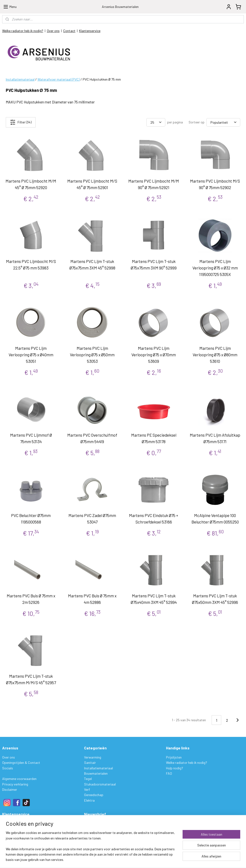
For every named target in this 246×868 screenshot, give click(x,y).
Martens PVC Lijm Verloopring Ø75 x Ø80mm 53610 (215, 355)
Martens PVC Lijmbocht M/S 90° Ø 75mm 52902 (215, 184)
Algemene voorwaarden (19, 779)
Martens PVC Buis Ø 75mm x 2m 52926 (31, 599)
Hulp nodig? (175, 768)
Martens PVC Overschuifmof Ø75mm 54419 (92, 438)
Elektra (89, 800)
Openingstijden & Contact (21, 763)
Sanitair (90, 763)
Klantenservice (90, 31)
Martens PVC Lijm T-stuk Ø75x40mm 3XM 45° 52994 (154, 599)
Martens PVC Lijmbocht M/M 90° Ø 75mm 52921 (154, 184)
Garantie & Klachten (17, 839)
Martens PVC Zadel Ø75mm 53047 (92, 519)
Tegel (88, 779)
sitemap (145, 859)
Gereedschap (94, 795)
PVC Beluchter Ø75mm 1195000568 (31, 519)
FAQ (169, 773)
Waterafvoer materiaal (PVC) (59, 79)
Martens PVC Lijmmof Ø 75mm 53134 (31, 438)
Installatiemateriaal (20, 79)
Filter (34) (21, 122)
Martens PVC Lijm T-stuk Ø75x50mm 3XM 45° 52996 (215, 599)
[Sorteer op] (223, 122)
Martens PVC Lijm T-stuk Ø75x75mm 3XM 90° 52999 (154, 265)
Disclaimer (10, 789)
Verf (87, 789)
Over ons (53, 31)
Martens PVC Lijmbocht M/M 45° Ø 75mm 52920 (31, 184)
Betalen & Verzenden (17, 829)
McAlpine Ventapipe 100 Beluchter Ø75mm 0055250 (215, 519)
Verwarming (93, 757)
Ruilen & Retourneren (17, 834)
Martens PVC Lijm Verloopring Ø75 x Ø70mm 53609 (154, 355)
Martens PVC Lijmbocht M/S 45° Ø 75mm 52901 (92, 184)
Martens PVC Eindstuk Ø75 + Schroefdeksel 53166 (154, 519)
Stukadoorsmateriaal (100, 784)
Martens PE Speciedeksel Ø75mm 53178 (154, 438)
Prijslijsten (174, 757)
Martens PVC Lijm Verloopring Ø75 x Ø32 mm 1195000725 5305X (215, 268)
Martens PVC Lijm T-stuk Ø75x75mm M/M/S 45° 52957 (31, 679)
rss (153, 859)
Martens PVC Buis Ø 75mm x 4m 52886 (92, 599)
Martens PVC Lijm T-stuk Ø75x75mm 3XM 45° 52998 (92, 265)
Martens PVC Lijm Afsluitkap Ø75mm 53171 (215, 438)
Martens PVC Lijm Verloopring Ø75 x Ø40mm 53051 (31, 355)
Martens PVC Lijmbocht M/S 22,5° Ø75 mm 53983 (31, 265)
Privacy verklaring (15, 784)
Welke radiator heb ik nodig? (23, 31)
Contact (69, 31)
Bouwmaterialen (96, 773)
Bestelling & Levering (17, 823)
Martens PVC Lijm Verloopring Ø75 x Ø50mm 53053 (92, 355)
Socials (8, 768)
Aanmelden (96, 834)
